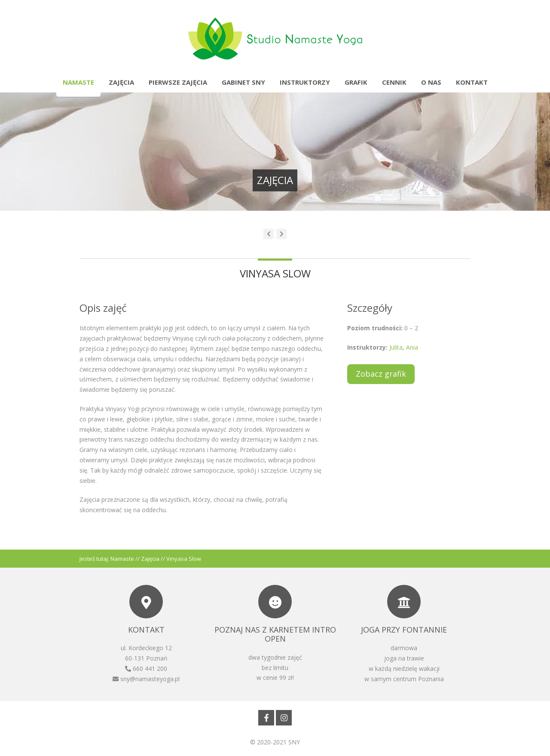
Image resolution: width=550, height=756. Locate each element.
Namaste (78, 82)
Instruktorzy (305, 82)
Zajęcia (121, 82)
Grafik (356, 82)
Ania (412, 347)
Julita (395, 347)
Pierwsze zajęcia (178, 82)
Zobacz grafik (381, 374)
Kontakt (472, 82)
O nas (431, 82)
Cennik (394, 82)
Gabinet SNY (243, 82)
